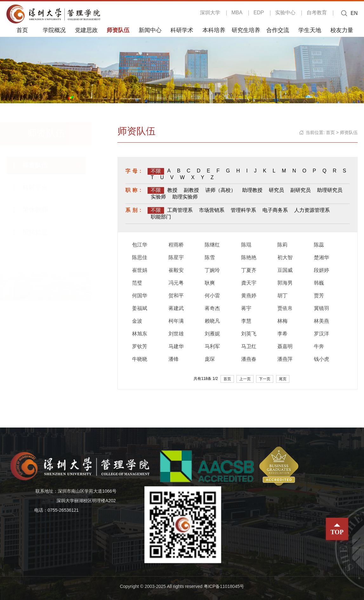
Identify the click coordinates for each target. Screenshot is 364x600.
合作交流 (278, 30)
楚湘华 (321, 257)
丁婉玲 (212, 270)
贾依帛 (285, 308)
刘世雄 (176, 334)
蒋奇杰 (212, 308)
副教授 (191, 190)
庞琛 (210, 359)
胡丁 (282, 296)
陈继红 (212, 245)
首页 (22, 30)
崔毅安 (176, 270)
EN (354, 13)
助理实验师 (185, 197)
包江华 (140, 245)
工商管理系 (180, 210)
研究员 (276, 190)
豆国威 (285, 270)
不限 (156, 171)
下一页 (265, 379)
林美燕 (321, 321)
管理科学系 (243, 210)
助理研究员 (330, 190)
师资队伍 (118, 30)
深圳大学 (210, 13)
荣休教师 (41, 210)
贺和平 (176, 296)
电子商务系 (275, 210)
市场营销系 (212, 210)
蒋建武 (176, 308)
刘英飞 (249, 334)
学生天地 (310, 30)
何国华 (140, 296)
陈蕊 (319, 245)
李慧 (246, 321)
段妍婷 (321, 270)
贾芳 (319, 296)
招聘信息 (41, 232)
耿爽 (210, 283)
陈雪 (210, 257)
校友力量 (342, 30)
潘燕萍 (285, 359)
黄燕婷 (249, 296)
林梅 (282, 321)
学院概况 (54, 30)
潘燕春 (249, 359)
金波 (137, 321)
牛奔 (319, 346)
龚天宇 (249, 283)
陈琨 (246, 245)
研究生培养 (246, 30)
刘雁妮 (212, 334)
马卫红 (249, 346)
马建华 (176, 346)
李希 (282, 334)
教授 (172, 190)
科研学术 (182, 30)
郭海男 (285, 283)
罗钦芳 (140, 346)
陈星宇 (176, 257)
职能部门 (161, 217)
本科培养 (214, 30)
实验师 (158, 197)
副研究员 (301, 190)
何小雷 (212, 296)
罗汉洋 (321, 334)
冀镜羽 (321, 308)
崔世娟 (140, 270)
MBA (237, 13)
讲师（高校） (221, 190)
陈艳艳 (249, 257)
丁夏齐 (249, 270)
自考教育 (317, 13)
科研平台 (41, 187)
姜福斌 (140, 308)
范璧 (137, 283)
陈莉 (282, 245)
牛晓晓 (140, 359)
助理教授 (252, 190)
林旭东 (140, 334)
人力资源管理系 (312, 210)
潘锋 (174, 359)
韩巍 (319, 283)
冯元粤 (176, 283)
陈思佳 (140, 257)
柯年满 (176, 321)
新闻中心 (150, 30)
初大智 (285, 257)
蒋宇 (246, 308)
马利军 (212, 346)
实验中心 (285, 13)
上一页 (245, 379)
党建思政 (86, 30)
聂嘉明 (285, 346)
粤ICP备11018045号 (224, 586)
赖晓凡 (212, 321)
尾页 (283, 379)
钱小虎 (321, 359)
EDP (259, 13)
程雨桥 (176, 245)
